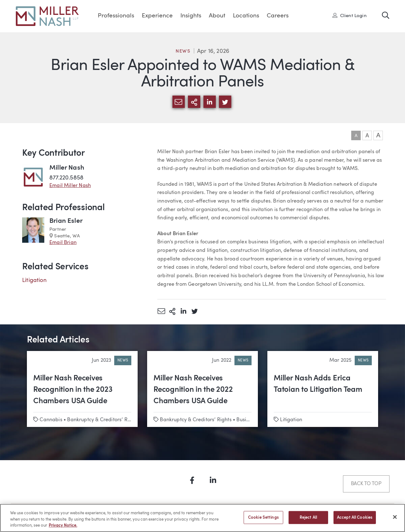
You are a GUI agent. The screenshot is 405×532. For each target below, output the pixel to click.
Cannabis (51, 420)
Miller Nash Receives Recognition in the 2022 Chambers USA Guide (193, 390)
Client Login (350, 16)
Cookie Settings (263, 521)
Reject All (308, 521)
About (217, 16)
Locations (246, 16)
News (183, 51)
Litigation (34, 280)
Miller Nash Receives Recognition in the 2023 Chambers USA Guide (73, 390)
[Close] (395, 521)
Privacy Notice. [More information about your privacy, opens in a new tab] (63, 530)
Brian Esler (66, 221)
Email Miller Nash (70, 186)
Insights (191, 16)
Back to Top (366, 484)
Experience (157, 16)
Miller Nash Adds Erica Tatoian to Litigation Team (318, 384)
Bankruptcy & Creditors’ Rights (103, 420)
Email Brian (63, 243)
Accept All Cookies (355, 521)
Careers (278, 16)
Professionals (116, 16)
